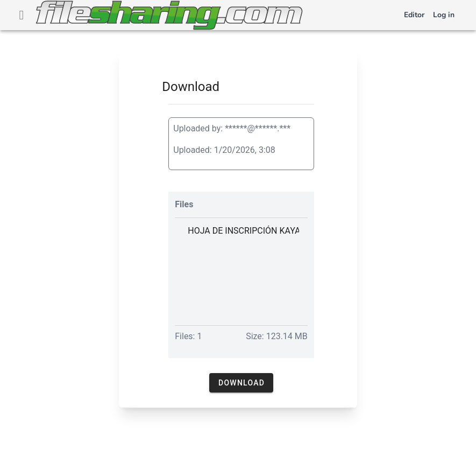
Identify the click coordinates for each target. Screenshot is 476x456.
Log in (444, 15)
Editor (414, 15)
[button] (241, 383)
